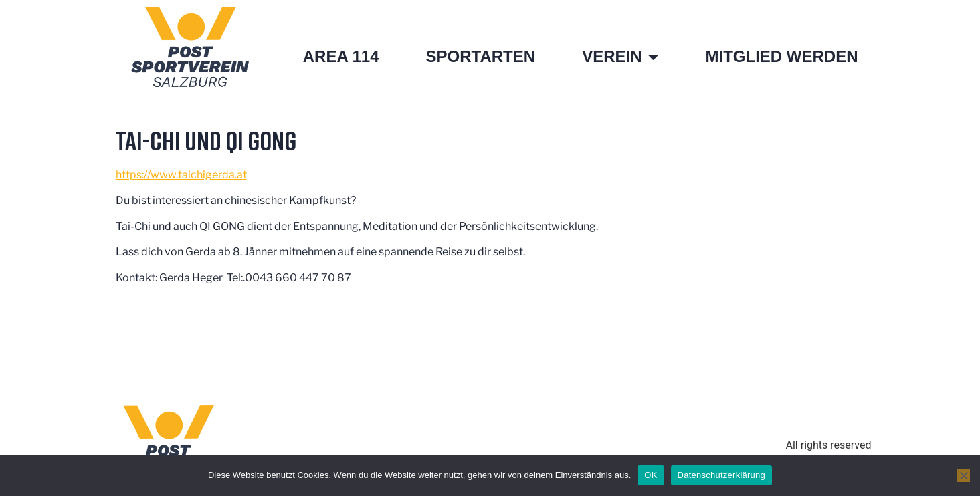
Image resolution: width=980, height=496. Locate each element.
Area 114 (341, 56)
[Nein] (963, 475)
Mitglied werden (781, 56)
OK (651, 475)
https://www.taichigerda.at (181, 175)
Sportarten (481, 56)
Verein (620, 57)
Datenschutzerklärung (721, 475)
